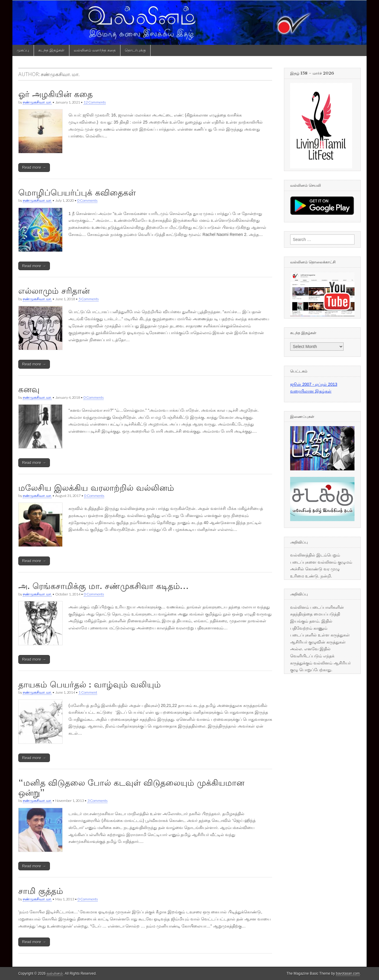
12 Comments (95, 102)
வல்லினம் (55, 974)
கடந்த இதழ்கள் (52, 50)
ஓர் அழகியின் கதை (55, 94)
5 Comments (89, 299)
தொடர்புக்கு (135, 50)
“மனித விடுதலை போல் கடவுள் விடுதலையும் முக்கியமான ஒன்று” (131, 788)
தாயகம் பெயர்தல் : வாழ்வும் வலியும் (90, 684)
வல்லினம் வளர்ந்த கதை (95, 50)
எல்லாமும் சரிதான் (54, 291)
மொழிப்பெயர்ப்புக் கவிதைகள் (77, 193)
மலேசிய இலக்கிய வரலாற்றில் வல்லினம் (96, 488)
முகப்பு (23, 50)
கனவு (29, 389)
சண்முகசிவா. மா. (37, 102)
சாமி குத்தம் (41, 891)
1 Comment (88, 692)
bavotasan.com (348, 974)
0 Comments (87, 200)
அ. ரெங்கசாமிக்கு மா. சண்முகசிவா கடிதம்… (103, 586)
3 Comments (97, 801)
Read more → (34, 167)
